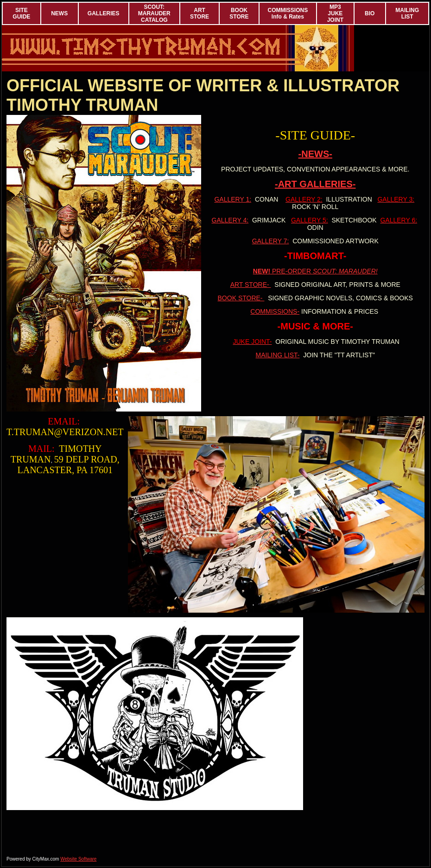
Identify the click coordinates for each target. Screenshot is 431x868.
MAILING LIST (407, 13)
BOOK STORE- (241, 298)
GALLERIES (104, 13)
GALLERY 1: (233, 199)
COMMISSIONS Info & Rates (288, 13)
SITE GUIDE (21, 13)
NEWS (59, 13)
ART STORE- (251, 285)
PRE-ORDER (315, 271)
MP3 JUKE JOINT (335, 13)
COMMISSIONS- (275, 311)
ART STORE (200, 13)
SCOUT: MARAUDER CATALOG (154, 13)
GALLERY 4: (230, 220)
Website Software (78, 859)
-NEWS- (315, 154)
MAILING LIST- (278, 355)
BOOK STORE (239, 13)
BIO (370, 13)
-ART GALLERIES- (315, 184)
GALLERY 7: (271, 241)
